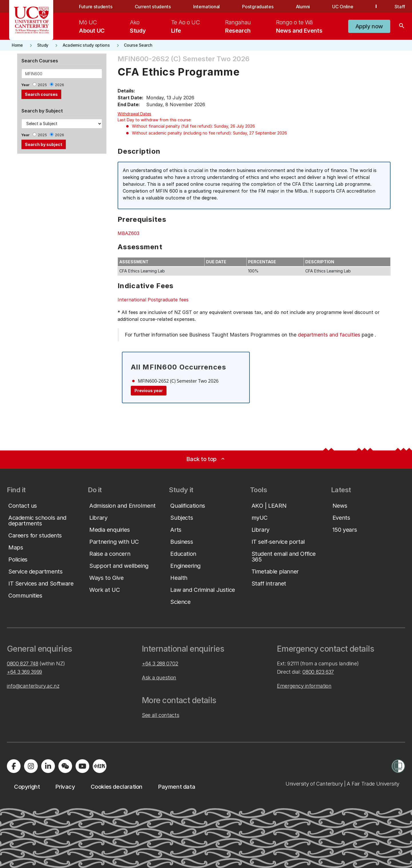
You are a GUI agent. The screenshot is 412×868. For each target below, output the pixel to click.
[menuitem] (92, 26)
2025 (42, 85)
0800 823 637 (318, 672)
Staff (400, 7)
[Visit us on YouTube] (82, 766)
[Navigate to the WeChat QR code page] (65, 766)
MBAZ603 (128, 233)
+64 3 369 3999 (24, 672)
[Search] (402, 26)
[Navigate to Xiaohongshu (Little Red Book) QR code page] (100, 766)
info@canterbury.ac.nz (33, 686)
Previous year (149, 390)
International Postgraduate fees (153, 300)
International (206, 7)
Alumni (303, 7)
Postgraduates (258, 7)
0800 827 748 (23, 664)
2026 (60, 85)
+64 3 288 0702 (160, 664)
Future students (96, 7)
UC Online (343, 7)
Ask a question (159, 678)
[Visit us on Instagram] (31, 766)
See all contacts (161, 715)
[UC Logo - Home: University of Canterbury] (31, 20)
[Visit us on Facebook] (14, 766)
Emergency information (304, 686)
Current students (153, 7)
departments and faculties (329, 335)
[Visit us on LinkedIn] (48, 766)
